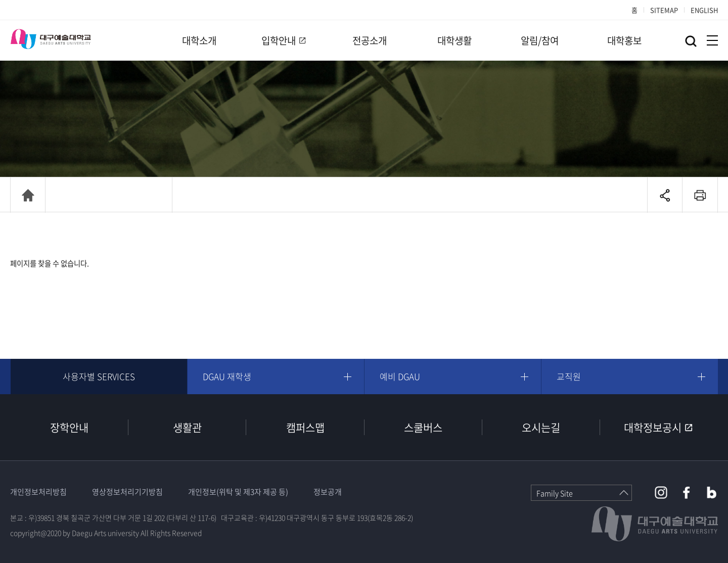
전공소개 (370, 40)
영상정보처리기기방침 (127, 492)
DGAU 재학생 (227, 376)
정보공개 (328, 492)
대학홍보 (624, 40)
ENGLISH (704, 10)
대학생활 (454, 40)
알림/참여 (540, 40)
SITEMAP (664, 10)
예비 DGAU (400, 376)
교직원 (569, 376)
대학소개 (199, 40)
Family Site (555, 493)
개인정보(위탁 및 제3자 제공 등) (238, 492)
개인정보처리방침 (38, 492)
